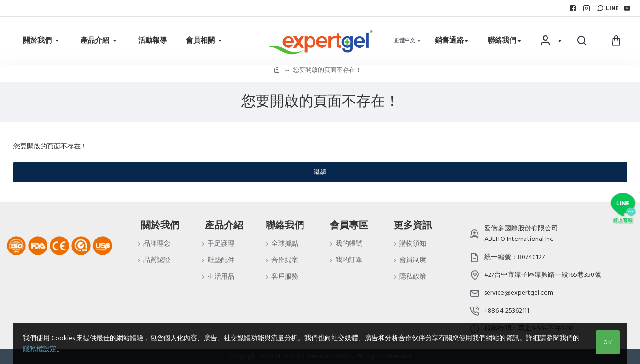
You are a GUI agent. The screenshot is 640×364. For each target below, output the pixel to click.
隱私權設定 (40, 349)
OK (608, 342)
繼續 (320, 172)
